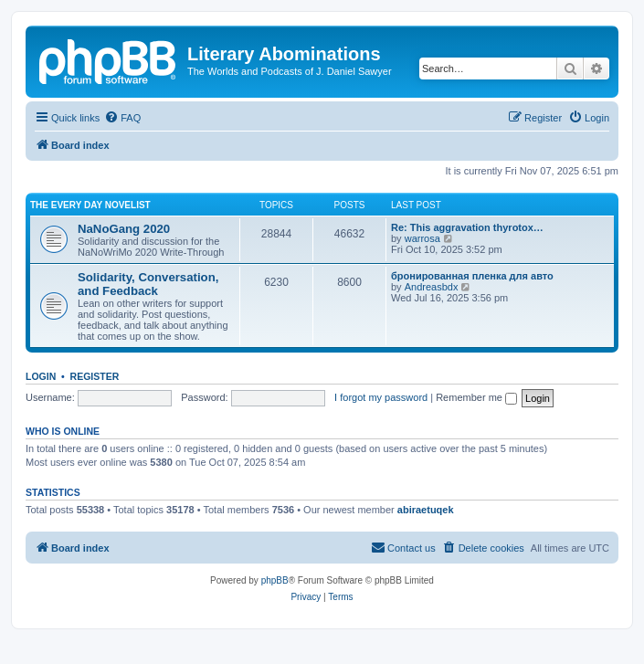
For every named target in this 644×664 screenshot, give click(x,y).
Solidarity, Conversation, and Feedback (148, 284)
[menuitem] (122, 118)
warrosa (422, 238)
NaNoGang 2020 (124, 229)
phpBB (275, 580)
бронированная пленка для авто (472, 276)
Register (95, 376)
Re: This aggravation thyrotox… (467, 227)
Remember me (476, 397)
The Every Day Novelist (90, 205)
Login (41, 376)
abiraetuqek (426, 510)
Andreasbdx (432, 287)
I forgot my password (381, 397)
